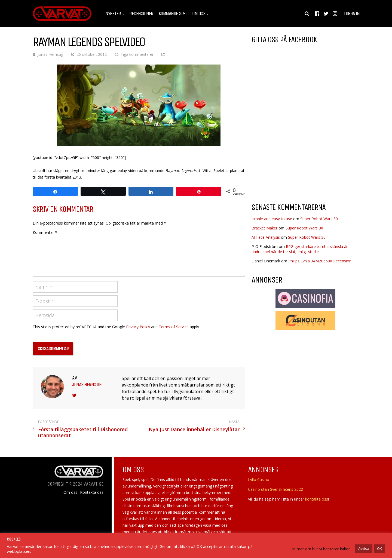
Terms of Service (174, 327)
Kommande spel (173, 14)
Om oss (199, 14)
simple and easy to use (272, 219)
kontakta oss (317, 499)
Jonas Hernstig (50, 54)
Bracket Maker (264, 228)
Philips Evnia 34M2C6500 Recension (320, 261)
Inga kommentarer (137, 54)
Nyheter (113, 14)
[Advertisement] (297, 155)
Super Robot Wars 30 (319, 219)
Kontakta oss (92, 492)
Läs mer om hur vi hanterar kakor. (320, 549)
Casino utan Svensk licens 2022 (275, 489)
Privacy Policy (138, 327)
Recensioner (141, 14)
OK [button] (379, 548)
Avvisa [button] (364, 548)
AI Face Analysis (266, 237)
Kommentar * (45, 232)
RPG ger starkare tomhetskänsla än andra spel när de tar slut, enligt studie (300, 249)
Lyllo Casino (259, 479)
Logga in (352, 14)
